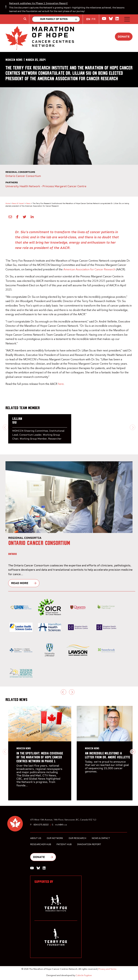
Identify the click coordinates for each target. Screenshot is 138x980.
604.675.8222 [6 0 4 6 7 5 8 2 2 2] (41, 825)
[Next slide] (133, 427)
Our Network (55, 838)
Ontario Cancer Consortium (23, 176)
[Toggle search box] (25, 19)
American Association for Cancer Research (89, 270)
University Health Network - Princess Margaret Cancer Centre (46, 186)
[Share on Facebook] (17, 217)
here (61, 384)
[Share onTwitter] (24, 217)
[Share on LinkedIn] (31, 217)
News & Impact (18, 203)
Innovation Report (89, 844)
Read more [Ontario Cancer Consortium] (20, 583)
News (28, 203)
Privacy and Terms (107, 969)
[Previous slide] (5, 427)
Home (8, 203)
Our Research (77, 838)
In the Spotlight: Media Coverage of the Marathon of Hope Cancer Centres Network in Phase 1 (40, 757)
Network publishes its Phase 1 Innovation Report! (38, 3)
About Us (36, 838)
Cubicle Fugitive (84, 975)
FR (94, 19)
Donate (124, 37)
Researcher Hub (41, 844)
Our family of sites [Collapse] (54, 19)
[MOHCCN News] (14, 60)
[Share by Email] (9, 217)
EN (88, 19)
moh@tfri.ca (61, 825)
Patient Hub (64, 844)
